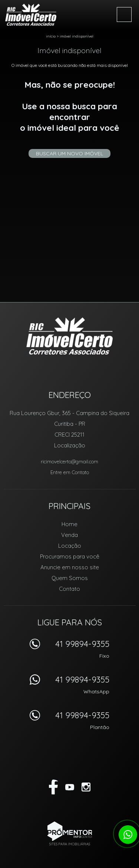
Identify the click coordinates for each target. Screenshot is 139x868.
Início (51, 36)
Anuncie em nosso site (70, 567)
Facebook (53, 787)
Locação (70, 546)
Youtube (70, 787)
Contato (69, 589)
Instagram (86, 787)
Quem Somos (70, 578)
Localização (70, 445)
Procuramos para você (70, 556)
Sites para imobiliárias (70, 844)
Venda (69, 535)
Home (69, 524)
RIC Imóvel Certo (69, 336)
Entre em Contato (70, 472)
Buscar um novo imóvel (69, 153)
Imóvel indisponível (77, 36)
